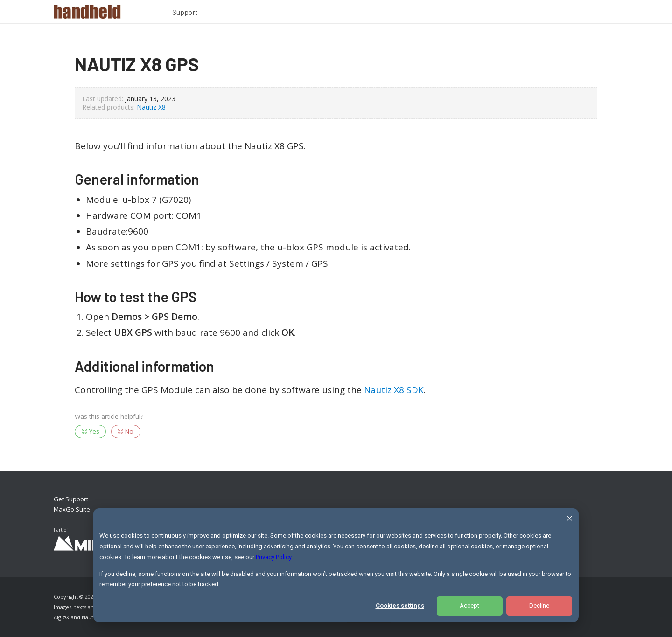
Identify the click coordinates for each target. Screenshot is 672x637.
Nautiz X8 (151, 107)
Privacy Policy (274, 557)
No (126, 431)
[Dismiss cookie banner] (570, 520)
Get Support (71, 499)
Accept (469, 606)
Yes (91, 431)
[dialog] (336, 565)
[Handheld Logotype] (87, 12)
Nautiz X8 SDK (394, 390)
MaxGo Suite (72, 509)
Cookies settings (400, 606)
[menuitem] (185, 14)
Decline (539, 606)
